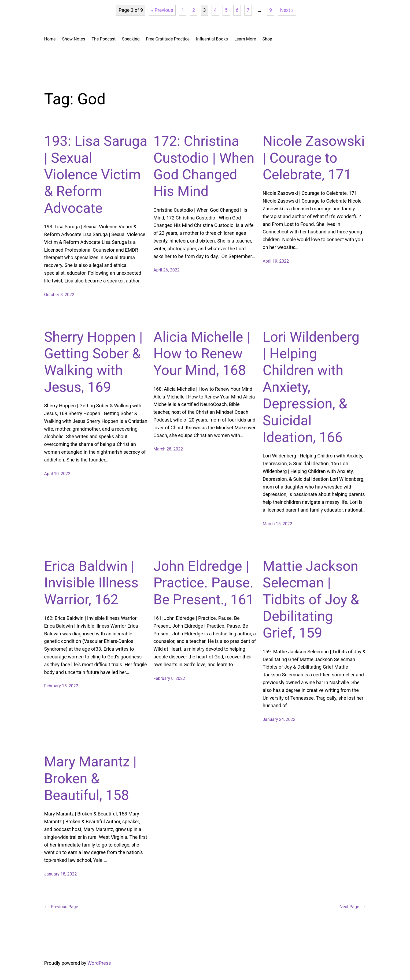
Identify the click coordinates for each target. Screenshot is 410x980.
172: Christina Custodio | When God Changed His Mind (204, 166)
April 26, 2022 (167, 270)
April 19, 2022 (276, 261)
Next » (287, 10)
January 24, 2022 (279, 719)
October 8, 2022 (59, 295)
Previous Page (61, 907)
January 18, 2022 (61, 874)
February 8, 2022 (169, 678)
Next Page (353, 907)
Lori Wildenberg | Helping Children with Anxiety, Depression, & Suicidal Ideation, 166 (311, 387)
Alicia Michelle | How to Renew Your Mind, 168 (202, 354)
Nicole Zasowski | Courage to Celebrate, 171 (314, 158)
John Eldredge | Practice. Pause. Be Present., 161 (204, 583)
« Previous (162, 10)
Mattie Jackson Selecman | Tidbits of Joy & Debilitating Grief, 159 (311, 600)
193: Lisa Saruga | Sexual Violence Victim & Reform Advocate (96, 175)
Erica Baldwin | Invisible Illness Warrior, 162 (91, 583)
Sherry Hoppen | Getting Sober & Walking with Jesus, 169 (93, 362)
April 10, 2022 (57, 474)
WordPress (99, 963)
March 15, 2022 (278, 524)
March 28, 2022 (168, 449)
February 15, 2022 (61, 686)
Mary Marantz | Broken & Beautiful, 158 (91, 778)
